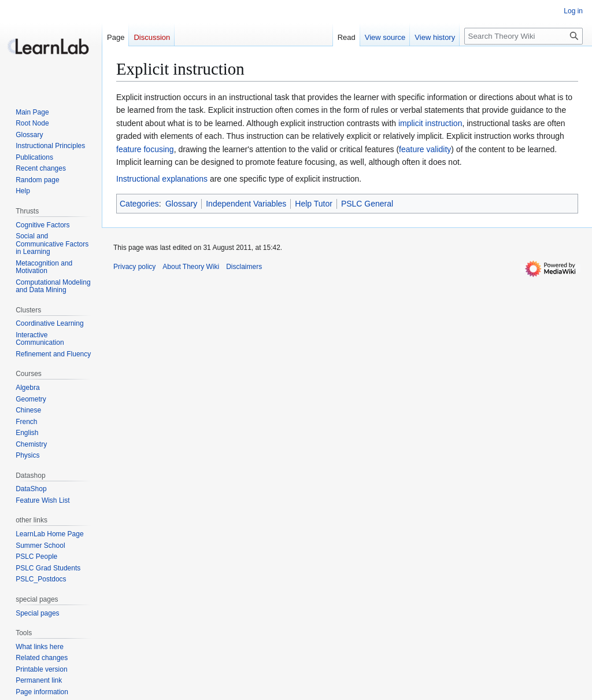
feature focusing (145, 149)
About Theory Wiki (191, 267)
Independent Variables (246, 204)
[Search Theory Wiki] (523, 36)
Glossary (181, 204)
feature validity (425, 149)
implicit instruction (430, 123)
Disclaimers (244, 267)
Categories (139, 204)
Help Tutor (314, 204)
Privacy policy (134, 267)
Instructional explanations (162, 179)
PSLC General (367, 204)
